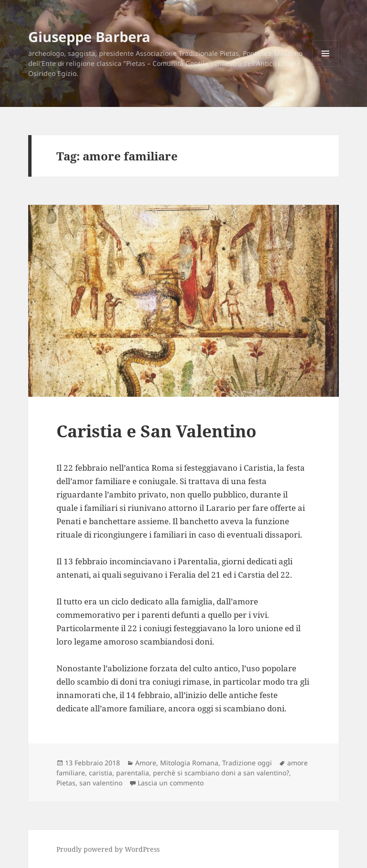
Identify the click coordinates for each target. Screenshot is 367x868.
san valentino (101, 783)
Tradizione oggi (247, 763)
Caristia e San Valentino (156, 431)
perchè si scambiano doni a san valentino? (221, 773)
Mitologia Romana (189, 763)
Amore (146, 763)
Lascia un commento (171, 783)
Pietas (66, 783)
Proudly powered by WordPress (108, 849)
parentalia (133, 773)
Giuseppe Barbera (89, 37)
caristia (101, 773)
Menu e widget (326, 67)
